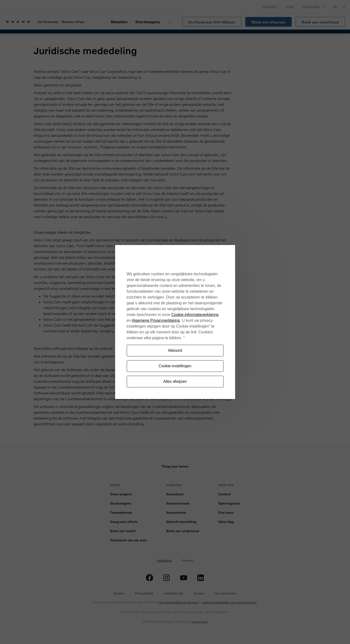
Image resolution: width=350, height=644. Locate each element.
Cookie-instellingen (175, 366)
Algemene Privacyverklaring (156, 320)
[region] (175, 322)
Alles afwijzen (175, 381)
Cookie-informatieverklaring (195, 315)
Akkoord (175, 350)
